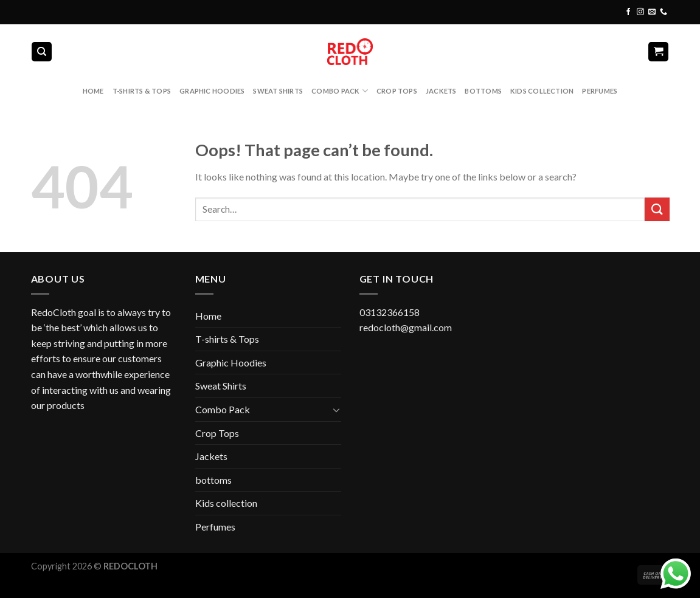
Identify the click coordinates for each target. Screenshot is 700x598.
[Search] (42, 52)
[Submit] (657, 209)
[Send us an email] (652, 12)
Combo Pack (340, 91)
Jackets (441, 91)
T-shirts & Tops (142, 91)
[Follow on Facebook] (628, 12)
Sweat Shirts (278, 91)
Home (93, 91)
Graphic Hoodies (212, 91)
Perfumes (600, 91)
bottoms (483, 91)
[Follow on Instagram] (640, 12)
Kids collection (542, 91)
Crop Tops (397, 91)
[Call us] (664, 12)
